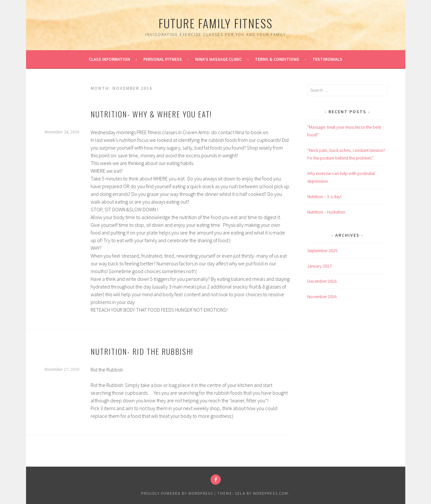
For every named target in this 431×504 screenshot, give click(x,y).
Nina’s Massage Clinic (218, 59)
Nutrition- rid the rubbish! (142, 351)
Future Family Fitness (215, 23)
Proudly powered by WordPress (177, 493)
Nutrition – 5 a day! (324, 197)
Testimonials (327, 59)
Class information (109, 59)
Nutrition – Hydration (326, 212)
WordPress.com (271, 493)
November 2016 (322, 297)
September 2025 (322, 251)
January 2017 (319, 266)
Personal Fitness (163, 59)
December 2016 (322, 281)
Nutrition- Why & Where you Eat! (151, 114)
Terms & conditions (277, 59)
